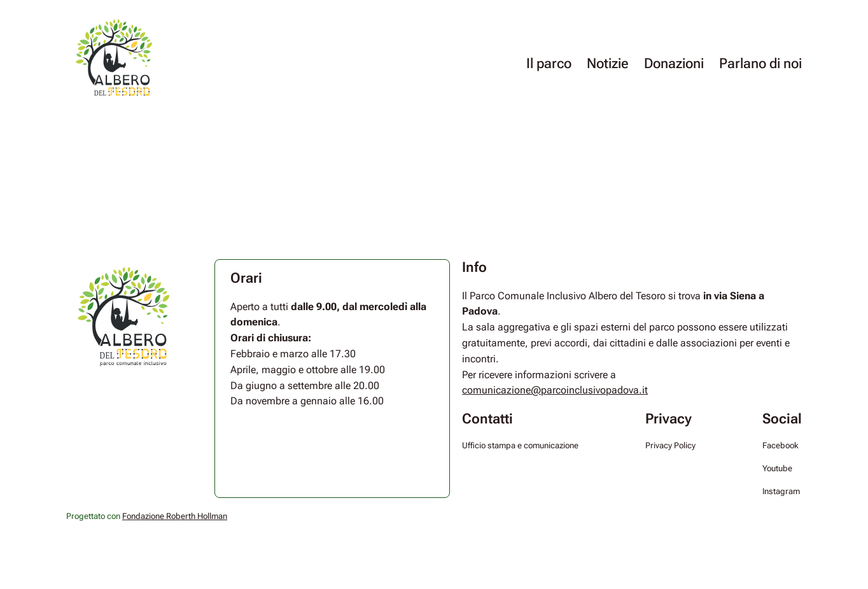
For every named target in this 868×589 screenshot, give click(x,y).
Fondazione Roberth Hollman (175, 516)
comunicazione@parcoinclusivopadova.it (555, 390)
